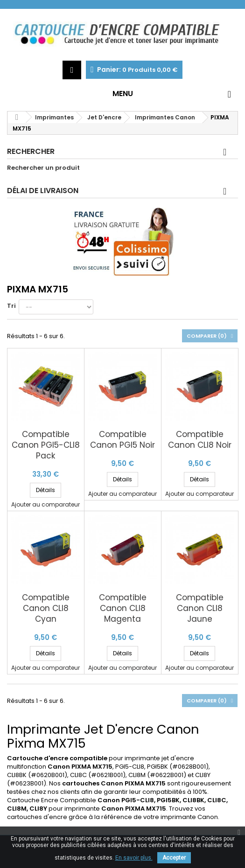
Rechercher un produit (43, 168)
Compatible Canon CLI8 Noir (200, 440)
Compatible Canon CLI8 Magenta (123, 608)
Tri (11, 306)
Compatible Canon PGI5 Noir (122, 440)
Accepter (174, 858)
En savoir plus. (134, 858)
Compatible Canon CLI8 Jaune (200, 608)
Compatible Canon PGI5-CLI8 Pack (46, 445)
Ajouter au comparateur (45, 504)
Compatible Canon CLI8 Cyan (46, 608)
